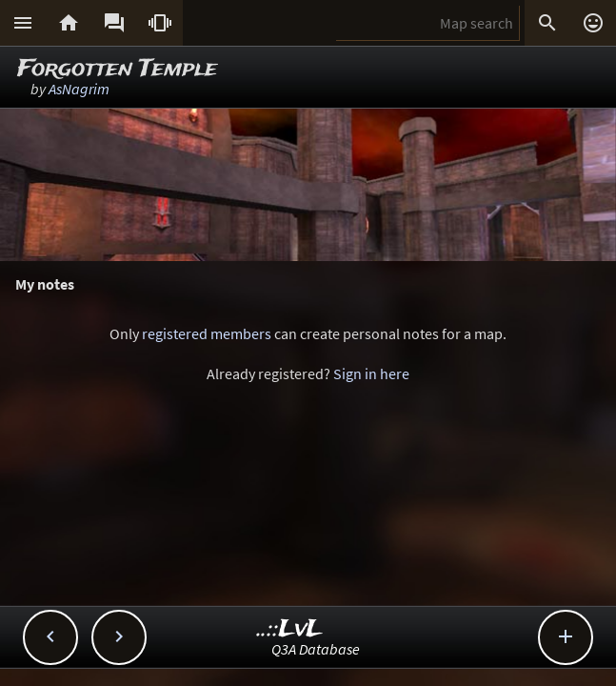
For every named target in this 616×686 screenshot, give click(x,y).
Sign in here (371, 373)
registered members (207, 333)
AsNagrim (79, 89)
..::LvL (290, 629)
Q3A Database (316, 649)
